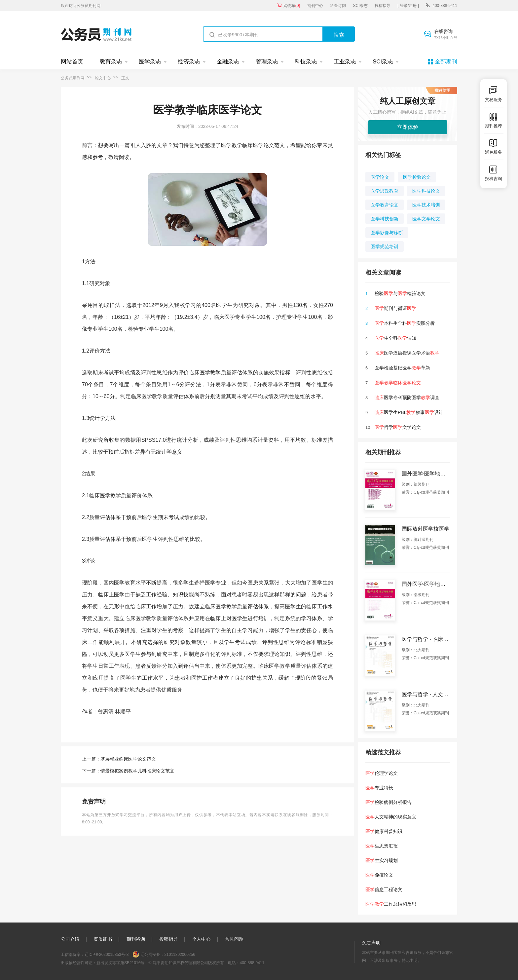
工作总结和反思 (391, 904)
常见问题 (234, 939)
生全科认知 (395, 338)
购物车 (292, 6)
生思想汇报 (382, 846)
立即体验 (408, 127)
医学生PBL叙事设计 (409, 412)
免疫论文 (379, 875)
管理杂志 (267, 62)
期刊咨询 (136, 939)
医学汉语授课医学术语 (407, 353)
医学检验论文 (417, 177)
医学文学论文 (426, 219)
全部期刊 (446, 62)
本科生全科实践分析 (405, 323)
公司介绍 (70, 939)
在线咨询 (446, 35)
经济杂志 (189, 62)
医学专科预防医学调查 (407, 397)
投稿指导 (383, 6)
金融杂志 (228, 62)
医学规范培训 (385, 246)
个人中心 (201, 939)
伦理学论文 (382, 773)
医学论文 (380, 177)
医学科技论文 (426, 191)
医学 (222, 305)
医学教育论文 (385, 205)
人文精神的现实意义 (391, 817)
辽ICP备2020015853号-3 (107, 955)
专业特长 (379, 788)
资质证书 (103, 939)
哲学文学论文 (398, 427)
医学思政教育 (385, 191)
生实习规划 (382, 860)
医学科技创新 (385, 219)
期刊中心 (315, 6)
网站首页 (72, 62)
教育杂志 (111, 62)
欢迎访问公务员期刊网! (81, 6)
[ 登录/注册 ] (408, 6)
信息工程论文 (384, 889)
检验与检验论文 (400, 293)
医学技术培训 (426, 205)
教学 (215, 373)
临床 (136, 396)
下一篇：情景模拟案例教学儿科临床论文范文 (128, 771)
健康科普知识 (384, 831)
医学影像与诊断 (387, 233)
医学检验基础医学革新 (402, 368)
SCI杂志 (360, 6)
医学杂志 (150, 62)
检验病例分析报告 (388, 802)
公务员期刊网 (73, 78)
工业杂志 (345, 62)
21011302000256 (180, 955)
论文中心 (103, 78)
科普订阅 (338, 6)
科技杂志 (306, 62)
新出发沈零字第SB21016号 (120, 963)
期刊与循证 (395, 308)
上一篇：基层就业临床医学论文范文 (119, 759)
